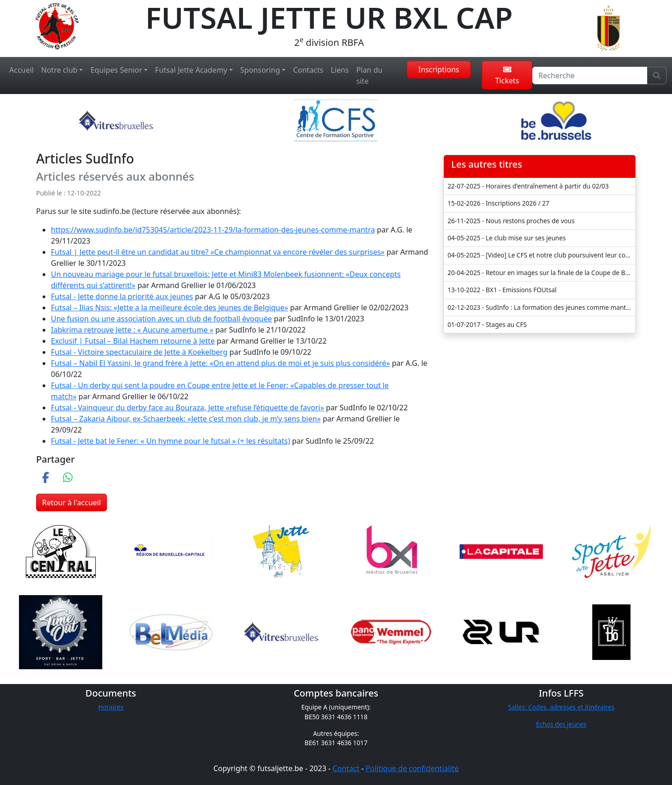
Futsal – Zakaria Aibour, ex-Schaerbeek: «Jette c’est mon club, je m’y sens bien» (186, 419)
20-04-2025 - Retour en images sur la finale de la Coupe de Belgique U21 (541, 273)
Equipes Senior (116, 70)
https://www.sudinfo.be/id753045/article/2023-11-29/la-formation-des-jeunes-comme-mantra (213, 230)
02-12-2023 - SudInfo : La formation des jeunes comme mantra (540, 307)
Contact (346, 768)
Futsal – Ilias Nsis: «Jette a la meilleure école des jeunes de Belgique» (170, 308)
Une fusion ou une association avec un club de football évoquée (162, 319)
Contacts (308, 70)
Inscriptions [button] (439, 69)
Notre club (59, 70)
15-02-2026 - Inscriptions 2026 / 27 (498, 203)
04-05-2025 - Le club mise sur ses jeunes (507, 238)
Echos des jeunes (561, 724)
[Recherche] (590, 75)
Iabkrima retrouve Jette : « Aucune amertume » (132, 330)
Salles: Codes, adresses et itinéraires (561, 707)
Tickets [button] (507, 76)
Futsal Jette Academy (191, 70)
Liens (340, 70)
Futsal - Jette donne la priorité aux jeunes (122, 296)
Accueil (22, 70)
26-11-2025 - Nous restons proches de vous (511, 221)
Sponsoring (260, 70)
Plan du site (370, 75)
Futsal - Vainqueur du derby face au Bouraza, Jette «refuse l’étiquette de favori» (187, 408)
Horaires (111, 707)
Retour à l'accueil (72, 502)
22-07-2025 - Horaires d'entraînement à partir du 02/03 (528, 186)
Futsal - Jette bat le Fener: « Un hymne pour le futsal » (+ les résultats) (171, 441)
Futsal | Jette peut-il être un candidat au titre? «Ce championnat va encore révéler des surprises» (218, 252)
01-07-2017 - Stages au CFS (487, 324)
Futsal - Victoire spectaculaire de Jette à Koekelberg (139, 352)
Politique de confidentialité (412, 768)
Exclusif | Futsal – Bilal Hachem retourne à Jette (133, 341)
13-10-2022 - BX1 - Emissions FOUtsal (502, 290)
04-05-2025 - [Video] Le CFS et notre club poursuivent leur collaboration (541, 255)
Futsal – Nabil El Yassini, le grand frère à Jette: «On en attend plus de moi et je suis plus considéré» (221, 363)
